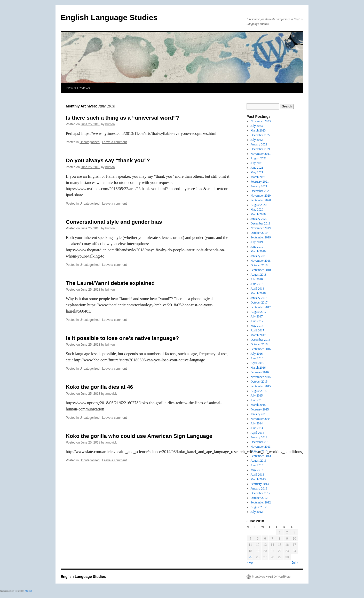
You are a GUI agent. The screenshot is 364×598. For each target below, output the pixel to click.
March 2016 (258, 368)
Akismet (28, 591)
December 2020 (260, 191)
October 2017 (259, 302)
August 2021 (259, 158)
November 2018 (261, 261)
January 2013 (259, 488)
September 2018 (261, 270)
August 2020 (259, 205)
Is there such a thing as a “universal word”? (122, 118)
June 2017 (257, 321)
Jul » (295, 563)
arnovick (111, 394)
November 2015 (261, 377)
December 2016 (260, 340)
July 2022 (257, 140)
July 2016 (257, 354)
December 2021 (260, 149)
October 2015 (259, 382)
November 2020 (261, 196)
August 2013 (259, 461)
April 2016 (257, 363)
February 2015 (260, 409)
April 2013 (257, 475)
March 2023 (258, 130)
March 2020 (258, 214)
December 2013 (260, 442)
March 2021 (258, 177)
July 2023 (257, 126)
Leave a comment (114, 142)
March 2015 (258, 405)
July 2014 (257, 423)
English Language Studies (109, 17)
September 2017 (261, 307)
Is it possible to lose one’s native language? (122, 338)
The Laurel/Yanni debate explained (110, 283)
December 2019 (260, 223)
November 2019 (261, 228)
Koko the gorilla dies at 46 (99, 387)
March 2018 (258, 293)
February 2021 (260, 182)
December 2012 (260, 493)
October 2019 (259, 233)
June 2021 (257, 168)
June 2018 (257, 284)
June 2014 (257, 428)
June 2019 (257, 247)
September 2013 (261, 456)
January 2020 (259, 219)
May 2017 (257, 326)
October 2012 (259, 498)
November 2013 (261, 447)
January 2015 (259, 414)
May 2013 (257, 470)
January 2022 (259, 144)
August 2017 (259, 312)
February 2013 (260, 484)
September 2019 (261, 237)
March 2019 (258, 251)
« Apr (250, 563)
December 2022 (260, 135)
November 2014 (261, 419)
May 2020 (257, 209)
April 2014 (257, 433)
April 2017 (257, 330)
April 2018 (257, 289)
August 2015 (259, 391)
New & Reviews (78, 88)
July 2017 (257, 316)
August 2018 (259, 275)
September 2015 (261, 386)
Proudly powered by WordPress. (272, 577)
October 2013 (259, 451)
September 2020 (261, 200)
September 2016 (261, 349)
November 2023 (261, 121)
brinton (110, 124)
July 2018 (257, 279)
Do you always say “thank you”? (108, 160)
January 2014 (259, 437)
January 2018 (259, 298)
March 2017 (258, 335)
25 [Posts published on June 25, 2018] (250, 557)
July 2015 (257, 395)
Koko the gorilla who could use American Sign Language (139, 436)
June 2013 (257, 465)
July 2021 (257, 163)
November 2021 (261, 154)
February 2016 (260, 372)
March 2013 (258, 479)
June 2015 (257, 400)
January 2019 (259, 256)
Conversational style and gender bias (114, 222)
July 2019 (257, 242)
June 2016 (257, 358)
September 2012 (261, 502)
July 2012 (257, 512)
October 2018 (259, 265)
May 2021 (257, 172)
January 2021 (259, 186)
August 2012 (259, 507)
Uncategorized (89, 142)
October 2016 (259, 344)
